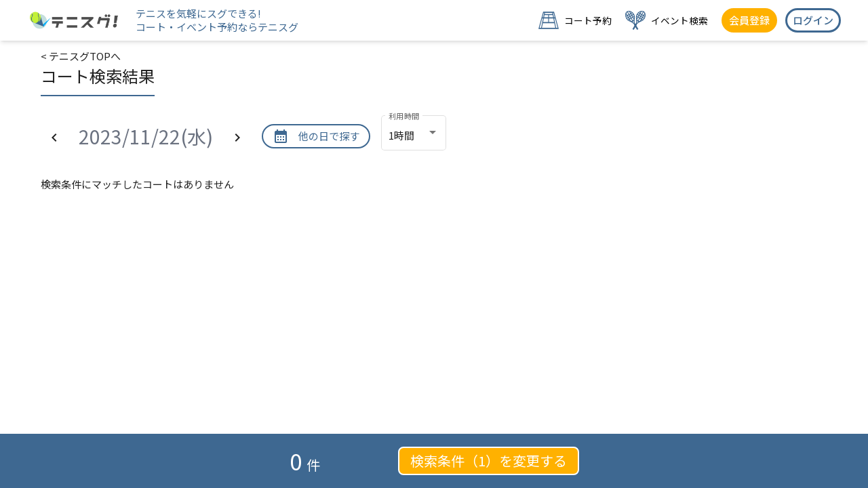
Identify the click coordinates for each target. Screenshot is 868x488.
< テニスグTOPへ (81, 56)
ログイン (813, 20)
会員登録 (749, 20)
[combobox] (414, 135)
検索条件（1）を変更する (489, 461)
